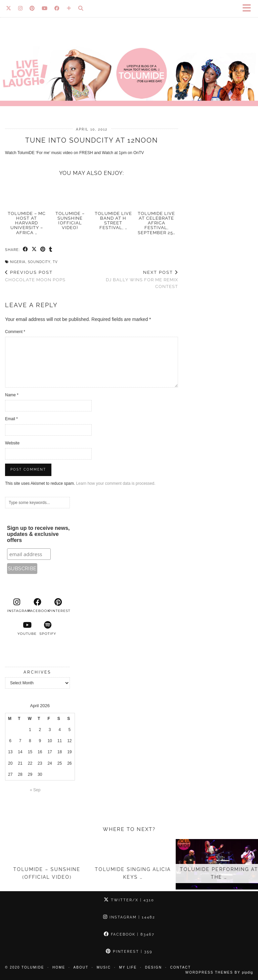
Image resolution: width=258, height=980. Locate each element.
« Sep (35, 790)
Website (12, 443)
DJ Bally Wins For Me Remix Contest (135, 279)
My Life (128, 967)
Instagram (129, 917)
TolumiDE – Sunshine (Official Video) (70, 221)
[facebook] (38, 606)
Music (104, 967)
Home (59, 967)
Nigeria (18, 262)
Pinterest (129, 952)
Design (154, 967)
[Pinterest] (32, 8)
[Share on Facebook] (26, 250)
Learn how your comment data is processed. (116, 483)
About (81, 967)
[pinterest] (58, 606)
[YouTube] (45, 8)
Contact (181, 967)
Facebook (129, 934)
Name (12, 395)
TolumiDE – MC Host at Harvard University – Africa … (27, 223)
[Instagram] (20, 8)
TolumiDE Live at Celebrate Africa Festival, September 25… (157, 223)
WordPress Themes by (219, 972)
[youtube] (27, 628)
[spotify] (48, 628)
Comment (15, 332)
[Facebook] (57, 8)
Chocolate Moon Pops (35, 276)
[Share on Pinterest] (43, 250)
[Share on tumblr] (51, 250)
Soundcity (39, 262)
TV (55, 262)
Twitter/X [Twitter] (129, 900)
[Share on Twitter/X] (34, 250)
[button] (249, 9)
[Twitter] (9, 8)
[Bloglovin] (69, 8)
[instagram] (17, 606)
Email (11, 419)
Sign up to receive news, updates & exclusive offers (38, 534)
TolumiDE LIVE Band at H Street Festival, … (113, 221)
